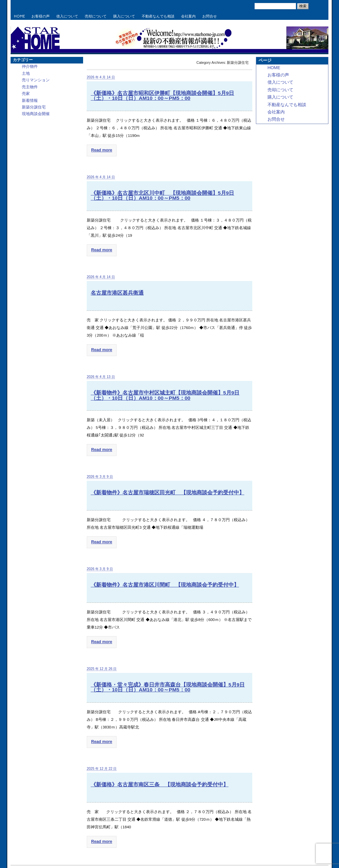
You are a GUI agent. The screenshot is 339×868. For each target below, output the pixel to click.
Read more (99, 149)
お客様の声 (41, 16)
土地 (26, 73)
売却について (96, 16)
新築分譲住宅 (34, 107)
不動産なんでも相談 (158, 16)
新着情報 (30, 100)
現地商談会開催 (36, 114)
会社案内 (188, 16)
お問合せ (210, 16)
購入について (124, 16)
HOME (19, 16)
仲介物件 (30, 66)
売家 (26, 93)
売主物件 (30, 87)
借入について (67, 16)
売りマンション (36, 80)
